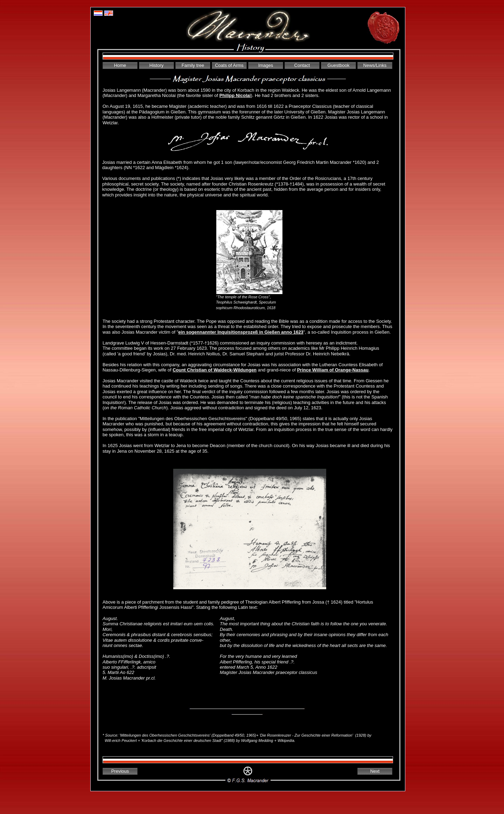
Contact (302, 65)
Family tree (193, 65)
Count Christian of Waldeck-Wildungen (215, 370)
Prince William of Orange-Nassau (333, 370)
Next (375, 771)
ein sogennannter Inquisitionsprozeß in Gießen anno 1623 (241, 332)
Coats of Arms (229, 65)
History (156, 65)
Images (266, 65)
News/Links (375, 65)
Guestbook (339, 65)
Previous (120, 771)
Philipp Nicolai (235, 95)
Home (120, 65)
